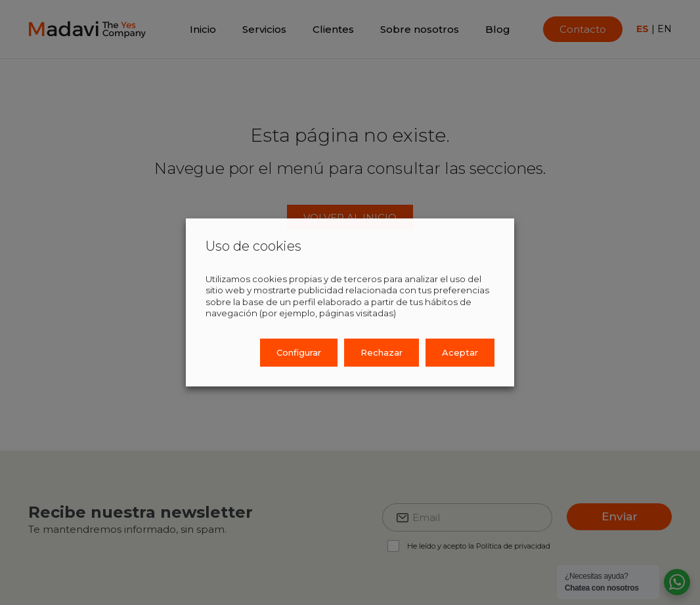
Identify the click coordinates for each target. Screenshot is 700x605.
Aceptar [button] (460, 352)
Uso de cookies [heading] (253, 246)
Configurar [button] (299, 352)
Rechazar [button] (382, 352)
